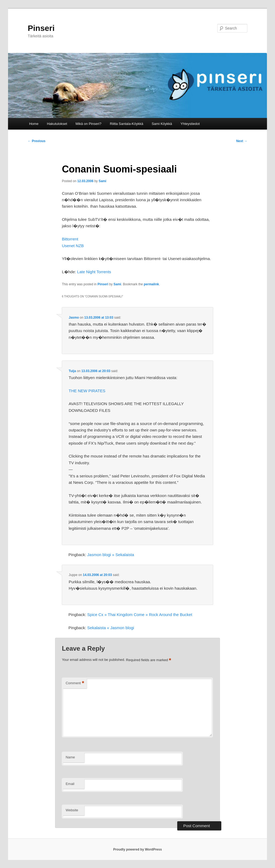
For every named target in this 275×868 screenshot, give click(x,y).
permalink (151, 284)
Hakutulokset (57, 124)
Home (34, 124)
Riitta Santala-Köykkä (126, 124)
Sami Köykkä (162, 124)
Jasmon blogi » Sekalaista (111, 555)
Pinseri (41, 28)
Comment (75, 683)
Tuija (72, 371)
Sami (102, 181)
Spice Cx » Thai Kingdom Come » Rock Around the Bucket (140, 615)
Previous (37, 141)
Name (70, 757)
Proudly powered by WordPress (137, 849)
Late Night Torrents (94, 272)
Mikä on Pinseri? (88, 124)
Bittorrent (70, 239)
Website (72, 810)
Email (70, 784)
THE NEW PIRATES (87, 391)
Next (242, 141)
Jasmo (74, 318)
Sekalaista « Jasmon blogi (111, 628)
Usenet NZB (73, 246)
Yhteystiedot (190, 124)
